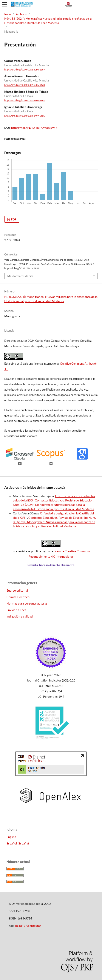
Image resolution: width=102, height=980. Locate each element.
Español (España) (18, 843)
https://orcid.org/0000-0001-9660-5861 (25, 101)
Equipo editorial (17, 590)
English (11, 837)
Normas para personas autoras (27, 603)
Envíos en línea (16, 610)
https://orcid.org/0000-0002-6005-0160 (25, 85)
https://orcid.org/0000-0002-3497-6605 (25, 116)
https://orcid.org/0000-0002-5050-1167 (25, 70)
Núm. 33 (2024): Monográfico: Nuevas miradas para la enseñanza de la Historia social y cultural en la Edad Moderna (48, 21)
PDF (13, 219)
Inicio (8, 14)
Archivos (21, 14)
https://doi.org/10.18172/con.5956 (34, 128)
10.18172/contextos (28, 926)
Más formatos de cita (20, 276)
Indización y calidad (20, 616)
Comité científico (18, 597)
